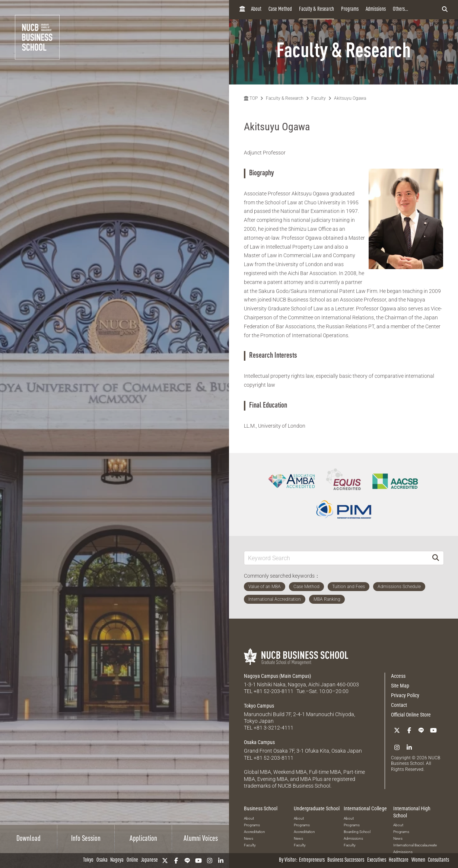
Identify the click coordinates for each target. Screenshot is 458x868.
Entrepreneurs (312, 860)
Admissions (376, 9)
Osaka (102, 860)
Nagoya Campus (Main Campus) (277, 676)
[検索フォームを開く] (445, 10)
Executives (377, 860)
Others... (400, 9)
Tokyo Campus (259, 705)
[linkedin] (221, 861)
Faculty (319, 98)
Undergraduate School (317, 808)
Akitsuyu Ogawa (350, 98)
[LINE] (187, 861)
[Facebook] (176, 861)
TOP (251, 98)
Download (28, 839)
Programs (350, 9)
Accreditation (255, 831)
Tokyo (88, 860)
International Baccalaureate (415, 844)
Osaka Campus (259, 742)
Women (418, 860)
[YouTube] (198, 861)
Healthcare (399, 860)
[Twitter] (165, 861)
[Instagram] (210, 861)
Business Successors (346, 860)
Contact (399, 705)
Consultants (438, 860)
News (249, 838)
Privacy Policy (405, 695)
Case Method (280, 9)
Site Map (400, 686)
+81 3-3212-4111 (273, 728)
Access (398, 676)
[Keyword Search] (336, 558)
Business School (261, 808)
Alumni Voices (201, 839)
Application (143, 839)
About (256, 9)
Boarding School (357, 831)
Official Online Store (411, 715)
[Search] (436, 558)
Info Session (86, 839)
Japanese (149, 860)
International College (365, 808)
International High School (412, 811)
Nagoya (117, 860)
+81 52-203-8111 (273, 691)
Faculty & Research (317, 9)
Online (132, 860)
